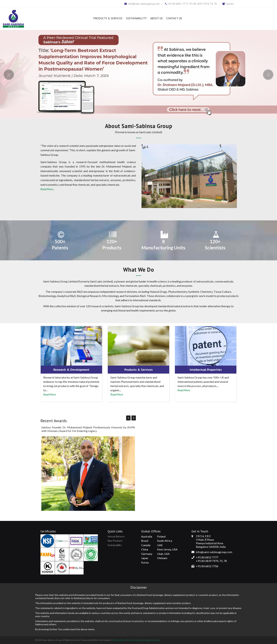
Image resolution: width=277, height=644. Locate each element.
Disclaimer (155, 640)
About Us (156, 18)
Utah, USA (163, 554)
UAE (160, 545)
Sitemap (145, 640)
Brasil (145, 541)
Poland (161, 536)
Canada (146, 545)
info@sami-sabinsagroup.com (144, 4)
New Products (115, 541)
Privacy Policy (119, 640)
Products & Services (108, 18)
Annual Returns (116, 536)
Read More (50, 394)
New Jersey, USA (167, 549)
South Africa (165, 541)
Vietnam (162, 558)
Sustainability (136, 18)
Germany (147, 554)
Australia (147, 536)
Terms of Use (133, 640)
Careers (230, 4)
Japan (145, 558)
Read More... (48, 189)
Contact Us (174, 18)
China (145, 549)
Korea (145, 562)
